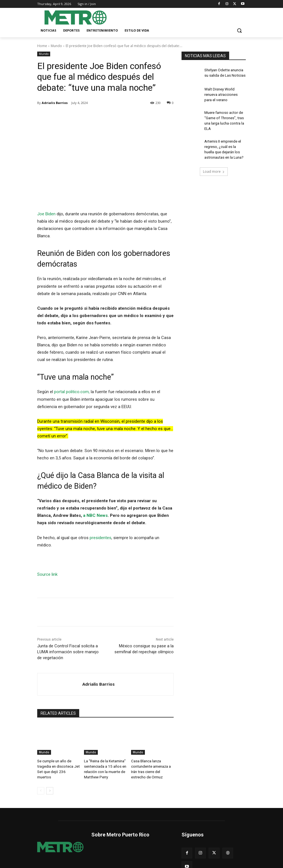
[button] (239, 31)
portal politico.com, (72, 392)
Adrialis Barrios (55, 103)
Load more (214, 164)
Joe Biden (46, 214)
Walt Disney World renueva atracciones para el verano (224, 94)
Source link (47, 574)
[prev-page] (41, 788)
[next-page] (50, 788)
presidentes (100, 537)
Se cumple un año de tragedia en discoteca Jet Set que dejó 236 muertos (57, 765)
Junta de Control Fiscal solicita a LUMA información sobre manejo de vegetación (68, 652)
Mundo (56, 46)
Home (42, 46)
